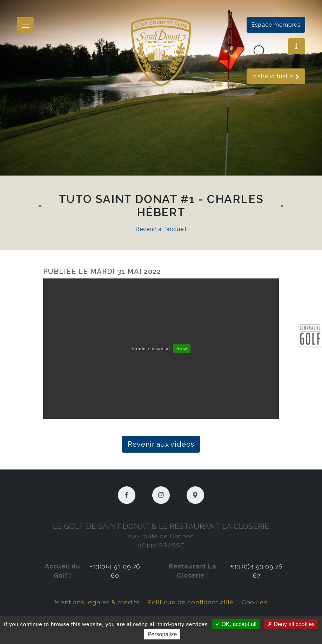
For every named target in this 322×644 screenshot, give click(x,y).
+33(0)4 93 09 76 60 (115, 571)
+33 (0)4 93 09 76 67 (257, 571)
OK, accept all (236, 624)
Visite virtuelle (276, 76)
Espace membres (276, 25)
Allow (182, 349)
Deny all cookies (291, 624)
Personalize (162, 634)
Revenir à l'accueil (161, 229)
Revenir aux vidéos (161, 444)
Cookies (255, 602)
